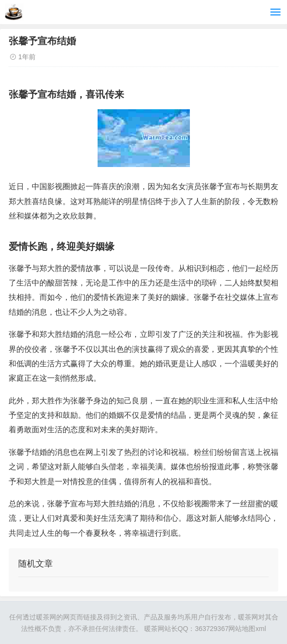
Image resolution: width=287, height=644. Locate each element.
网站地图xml (247, 629)
